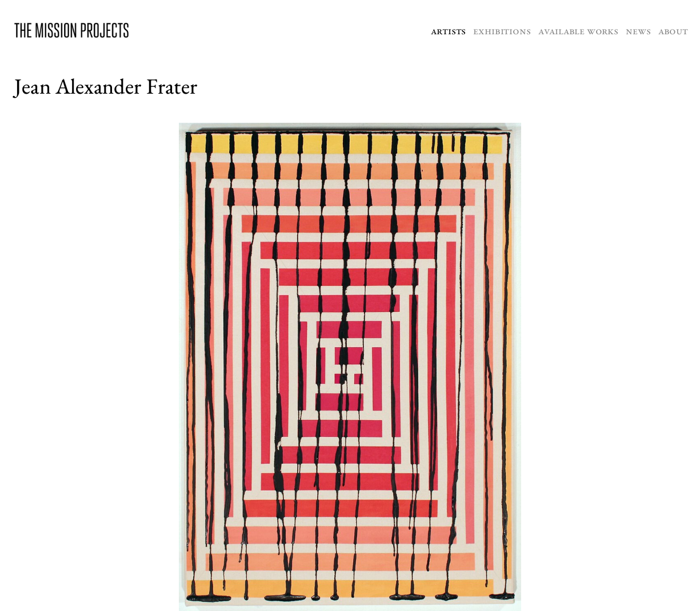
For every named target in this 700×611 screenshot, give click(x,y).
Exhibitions (502, 31)
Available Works (578, 31)
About (673, 31)
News (638, 31)
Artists (448, 31)
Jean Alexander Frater (106, 86)
